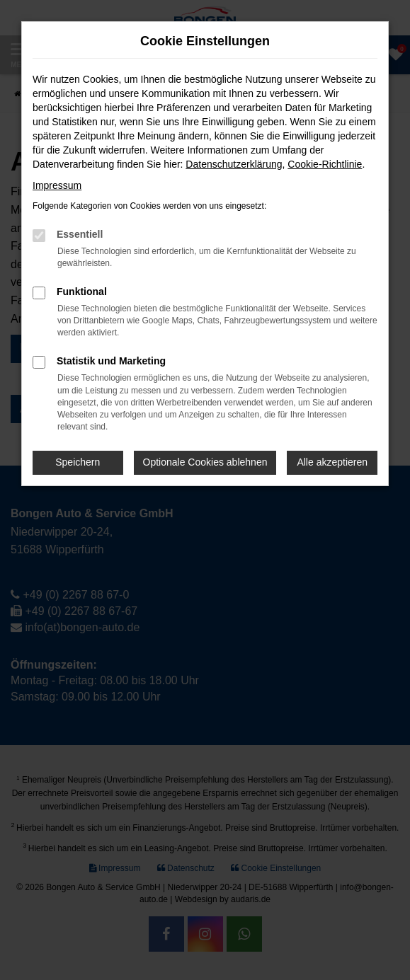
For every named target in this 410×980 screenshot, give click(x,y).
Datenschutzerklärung (234, 164)
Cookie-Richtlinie (325, 164)
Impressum (57, 185)
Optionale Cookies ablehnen (205, 462)
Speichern (78, 462)
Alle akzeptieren (332, 462)
